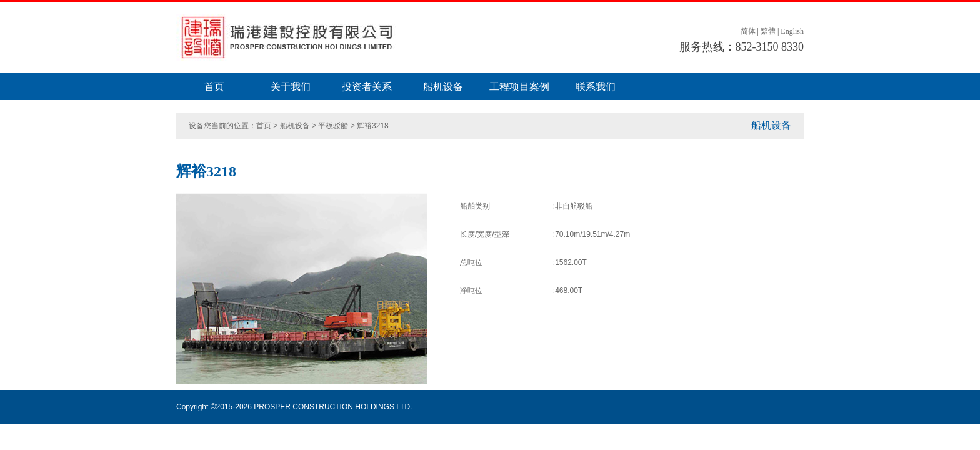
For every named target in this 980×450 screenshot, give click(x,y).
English (792, 31)
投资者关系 (367, 87)
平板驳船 (333, 126)
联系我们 (596, 87)
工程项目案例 (519, 87)
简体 (748, 31)
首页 (214, 87)
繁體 (768, 31)
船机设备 (443, 87)
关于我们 (291, 87)
